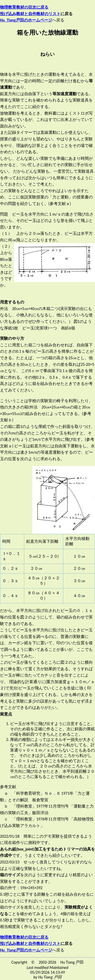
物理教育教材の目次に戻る (24, 7)
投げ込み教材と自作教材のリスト (30, 14)
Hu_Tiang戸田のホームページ (26, 950)
